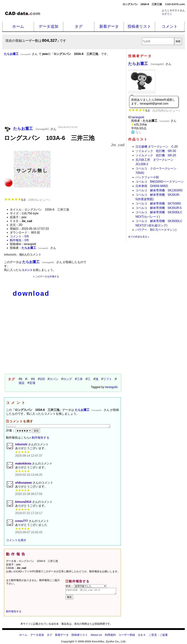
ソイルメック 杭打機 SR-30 (156, 151)
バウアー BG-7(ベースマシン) (156, 230)
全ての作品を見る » (139, 237)
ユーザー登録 (127, 636)
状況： (86, 586)
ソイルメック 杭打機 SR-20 (156, 155)
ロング (68, 379)
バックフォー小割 (147, 177)
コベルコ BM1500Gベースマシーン (160, 182)
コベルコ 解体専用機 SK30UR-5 (159, 208)
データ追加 (48, 26)
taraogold (111, 387)
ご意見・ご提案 (158, 636)
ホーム (18, 26)
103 (42, 379)
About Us (96, 636)
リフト (108, 379)
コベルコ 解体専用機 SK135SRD (159, 190)
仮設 (22, 383)
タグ (79, 26)
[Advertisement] (64, 96)
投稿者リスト (139, 26)
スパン (54, 379)
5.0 (28, 200)
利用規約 (110, 636)
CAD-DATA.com (175, 4)
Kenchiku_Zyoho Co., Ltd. (109, 642)
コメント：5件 (19, 236)
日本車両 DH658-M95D (152, 186)
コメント (170, 26)
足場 (32, 383)
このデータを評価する (47, 276)
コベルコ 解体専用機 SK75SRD (158, 204)
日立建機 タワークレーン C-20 (157, 147)
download (31, 293)
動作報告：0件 (19, 240)
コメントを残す (16, 540)
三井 (80, 379)
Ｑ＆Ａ (142, 636)
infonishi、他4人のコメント (23, 255)
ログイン (167, 14)
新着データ (109, 26)
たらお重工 (147, 64)
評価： (19, 430)
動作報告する (41, 438)
